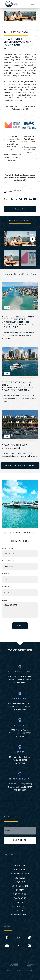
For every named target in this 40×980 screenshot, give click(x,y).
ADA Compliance (20, 886)
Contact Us (20, 898)
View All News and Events (20, 466)
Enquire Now (20, 209)
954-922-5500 (20, 709)
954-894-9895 (20, 736)
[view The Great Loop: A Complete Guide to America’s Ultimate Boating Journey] (20, 362)
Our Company (20, 894)
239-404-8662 (20, 790)
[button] (33, 239)
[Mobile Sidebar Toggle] (33, 4)
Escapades (20, 878)
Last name (13, 560)
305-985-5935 (20, 683)
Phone (6, 587)
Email (11, 574)
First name (13, 548)
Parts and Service (20, 874)
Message (7, 600)
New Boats (20, 866)
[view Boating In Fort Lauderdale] (20, 425)
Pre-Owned (20, 870)
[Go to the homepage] (15, 4)
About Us (20, 882)
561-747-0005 (20, 763)
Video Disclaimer (20, 914)
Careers (20, 902)
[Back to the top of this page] (20, 642)
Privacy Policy (20, 906)
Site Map (20, 890)
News (20, 910)
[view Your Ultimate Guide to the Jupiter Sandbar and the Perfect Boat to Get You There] (20, 296)
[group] (20, 239)
